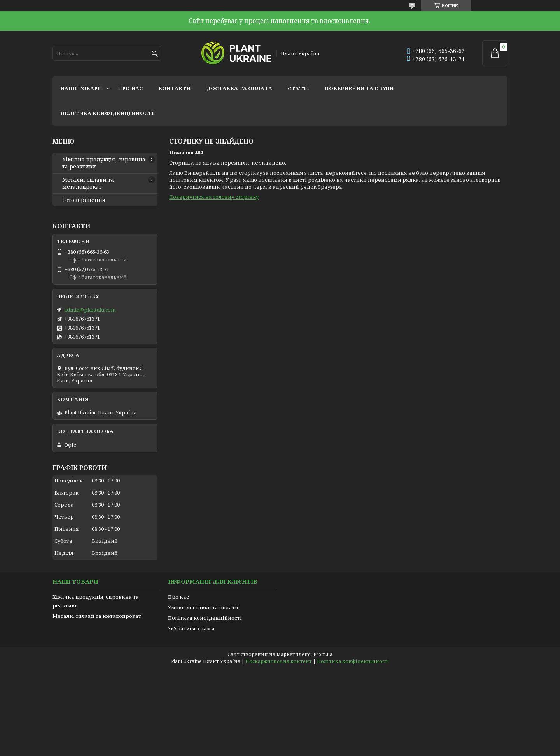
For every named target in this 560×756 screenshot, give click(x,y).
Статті (298, 88)
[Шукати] (155, 54)
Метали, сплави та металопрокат (88, 183)
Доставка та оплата (239, 88)
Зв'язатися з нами (191, 628)
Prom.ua (323, 654)
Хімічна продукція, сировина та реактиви (104, 163)
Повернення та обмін (359, 88)
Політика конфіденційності (107, 113)
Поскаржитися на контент (279, 661)
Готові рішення (84, 200)
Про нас (130, 88)
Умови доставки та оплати (203, 607)
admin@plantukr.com (90, 310)
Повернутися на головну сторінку (214, 197)
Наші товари (81, 88)
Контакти (175, 88)
